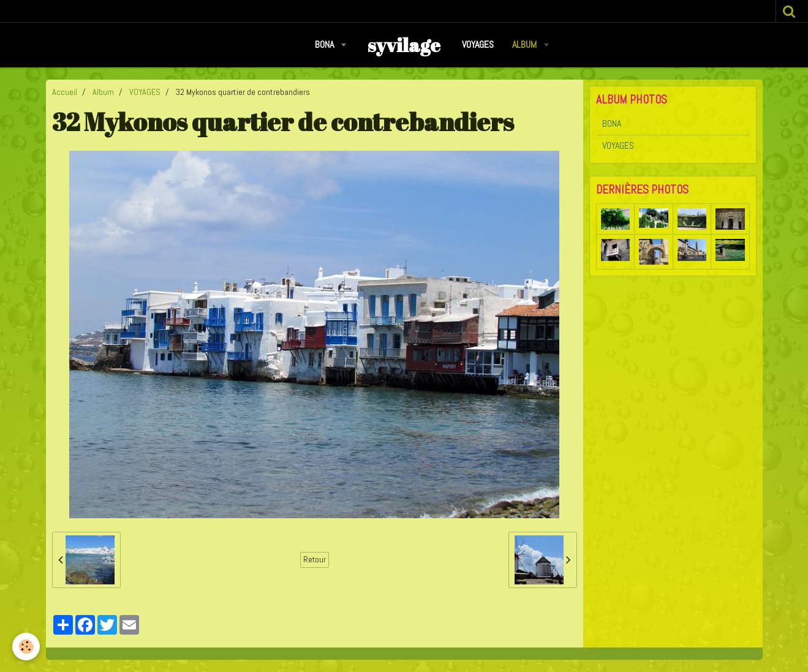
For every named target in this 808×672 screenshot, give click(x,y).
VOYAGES (478, 44)
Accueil (65, 92)
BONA (326, 44)
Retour (315, 560)
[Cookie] (26, 647)
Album (526, 44)
